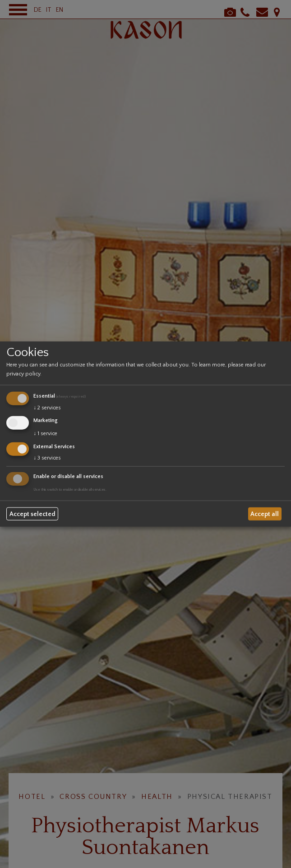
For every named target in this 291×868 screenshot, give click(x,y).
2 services (47, 408)
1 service (45, 434)
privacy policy (23, 374)
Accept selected (32, 514)
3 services (47, 457)
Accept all (265, 514)
